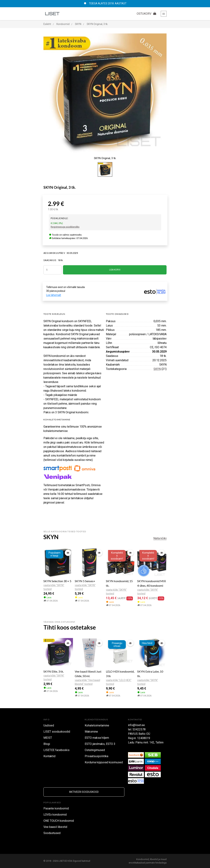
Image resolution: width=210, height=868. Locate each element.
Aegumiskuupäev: (55, 253)
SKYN (157, 369)
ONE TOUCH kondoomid (59, 821)
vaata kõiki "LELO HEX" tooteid (119, 682)
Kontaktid (49, 756)
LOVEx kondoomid (55, 815)
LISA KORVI (115, 270)
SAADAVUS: (50, 260)
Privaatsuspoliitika (96, 756)
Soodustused (52, 833)
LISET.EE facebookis (56, 750)
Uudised (49, 725)
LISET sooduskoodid (57, 732)
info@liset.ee (136, 725)
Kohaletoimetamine (97, 725)
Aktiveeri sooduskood (84, 792)
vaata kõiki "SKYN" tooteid (54, 587)
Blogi (47, 744)
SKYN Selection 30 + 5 (57, 581)
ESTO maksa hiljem (97, 738)
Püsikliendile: (60, 218)
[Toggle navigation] (164, 14)
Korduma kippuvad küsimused (104, 762)
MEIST (48, 738)
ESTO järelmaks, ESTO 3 (100, 744)
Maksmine (91, 732)
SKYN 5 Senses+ (85, 581)
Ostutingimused (95, 750)
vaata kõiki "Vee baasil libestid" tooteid (87, 682)
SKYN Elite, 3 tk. (54, 671)
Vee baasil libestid (55, 827)
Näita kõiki (160, 538)
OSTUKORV (147, 14)
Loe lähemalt (54, 295)
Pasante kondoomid (56, 808)
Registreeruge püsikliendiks (65, 227)
